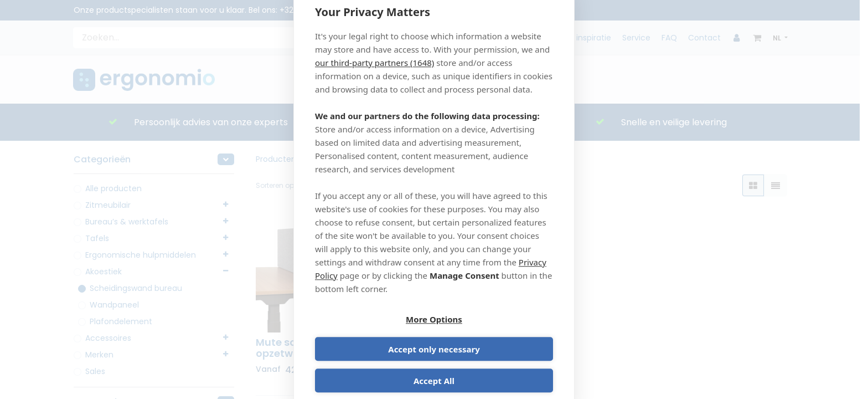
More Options (373, 335)
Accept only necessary (495, 335)
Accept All (434, 367)
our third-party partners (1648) (374, 77)
